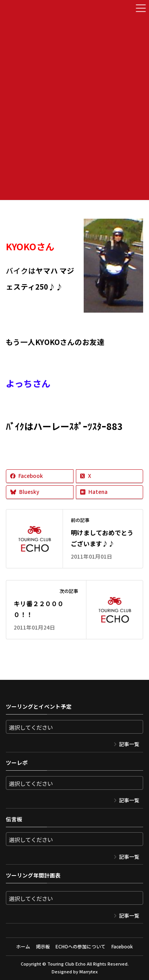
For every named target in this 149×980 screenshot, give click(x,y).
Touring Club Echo (66, 964)
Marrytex (89, 971)
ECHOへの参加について (81, 946)
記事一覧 (129, 744)
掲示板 (43, 946)
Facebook (122, 946)
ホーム (23, 946)
